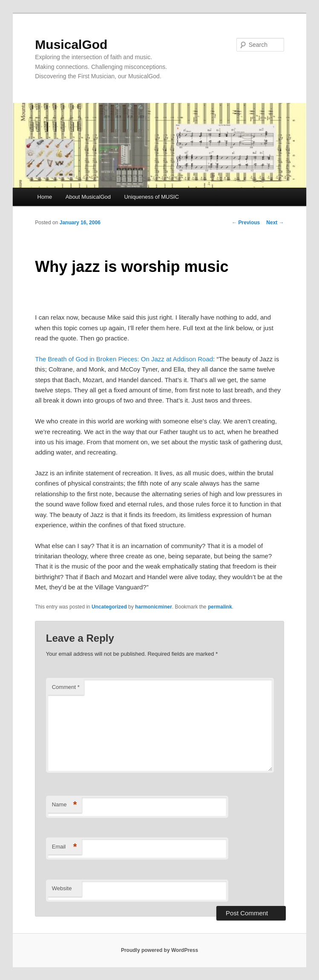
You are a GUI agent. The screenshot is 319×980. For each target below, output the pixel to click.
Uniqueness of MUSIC (151, 197)
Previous (246, 223)
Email (65, 847)
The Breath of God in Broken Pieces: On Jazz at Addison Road (124, 359)
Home (45, 197)
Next (275, 223)
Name (65, 805)
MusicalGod (71, 44)
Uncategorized (109, 607)
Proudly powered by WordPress (159, 950)
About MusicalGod (88, 197)
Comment (66, 687)
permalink (220, 607)
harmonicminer (154, 607)
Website (62, 888)
